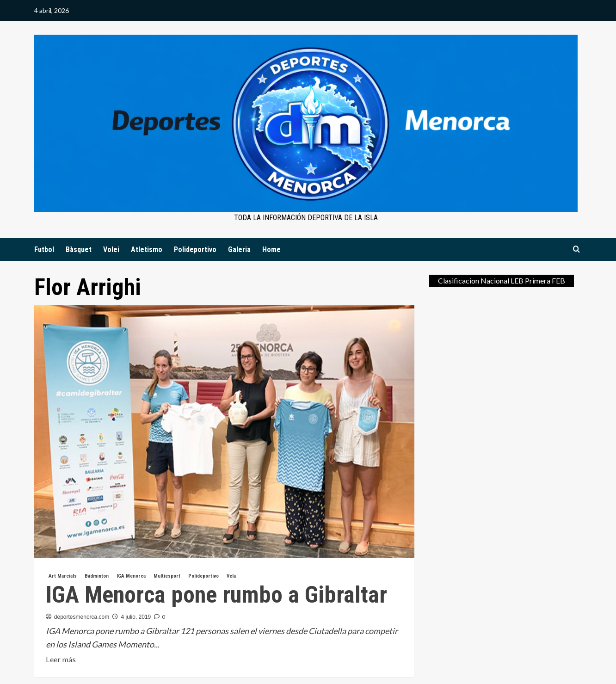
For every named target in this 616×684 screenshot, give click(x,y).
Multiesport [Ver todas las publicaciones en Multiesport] (167, 576)
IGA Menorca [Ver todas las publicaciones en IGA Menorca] (131, 576)
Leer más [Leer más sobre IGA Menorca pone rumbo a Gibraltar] (61, 659)
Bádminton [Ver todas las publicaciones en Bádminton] (97, 576)
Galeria (239, 250)
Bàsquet (79, 250)
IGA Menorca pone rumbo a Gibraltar (216, 595)
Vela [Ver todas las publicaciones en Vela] (231, 576)
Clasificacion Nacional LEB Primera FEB (502, 280)
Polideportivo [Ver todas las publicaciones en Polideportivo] (203, 576)
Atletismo (147, 250)
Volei (111, 250)
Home (271, 250)
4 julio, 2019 (136, 617)
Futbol (44, 250)
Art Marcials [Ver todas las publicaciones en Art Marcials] (63, 576)
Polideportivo (195, 250)
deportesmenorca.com (82, 617)
